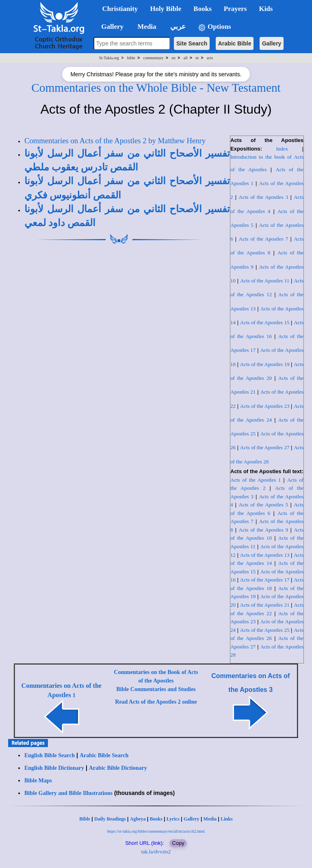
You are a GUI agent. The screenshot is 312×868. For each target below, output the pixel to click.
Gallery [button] (110, 27)
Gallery (272, 43)
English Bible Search (50, 755)
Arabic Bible (235, 43)
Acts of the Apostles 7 (264, 239)
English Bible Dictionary (54, 768)
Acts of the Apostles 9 (264, 530)
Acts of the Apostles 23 (265, 406)
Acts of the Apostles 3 (264, 197)
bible (131, 58)
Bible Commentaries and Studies (156, 689)
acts (210, 58)
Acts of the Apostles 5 (264, 505)
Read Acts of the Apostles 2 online (156, 702)
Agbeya (138, 819)
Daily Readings (110, 819)
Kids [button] (266, 9)
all (186, 58)
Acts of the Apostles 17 (265, 580)
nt (197, 58)
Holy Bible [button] (166, 9)
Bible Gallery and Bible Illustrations (68, 793)
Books (156, 819)
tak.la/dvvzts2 (156, 852)
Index (282, 149)
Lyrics (173, 819)
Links (226, 819)
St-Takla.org (109, 58)
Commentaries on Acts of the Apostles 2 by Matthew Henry (115, 141)
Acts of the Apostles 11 (265, 281)
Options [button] (214, 27)
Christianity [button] (120, 9)
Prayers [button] (235, 9)
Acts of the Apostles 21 (265, 605)
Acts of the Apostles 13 (265, 555)
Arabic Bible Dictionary (118, 768)
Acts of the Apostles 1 (256, 480)
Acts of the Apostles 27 (265, 447)
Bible (85, 819)
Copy (178, 843)
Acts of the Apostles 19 (265, 364)
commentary (154, 58)
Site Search (192, 43)
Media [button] (146, 27)
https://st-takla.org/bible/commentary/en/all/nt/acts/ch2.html (156, 831)
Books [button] (202, 9)
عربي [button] (177, 27)
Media (210, 819)
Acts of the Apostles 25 (265, 630)
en (173, 58)
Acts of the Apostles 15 (265, 322)
